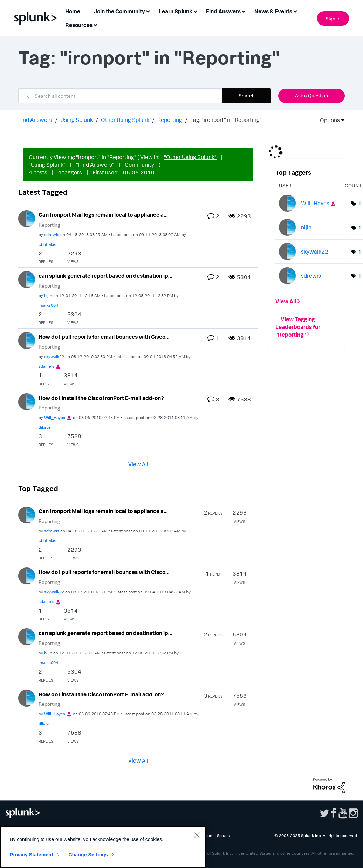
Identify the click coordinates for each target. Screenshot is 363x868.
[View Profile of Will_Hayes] (55, 417)
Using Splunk (77, 120)
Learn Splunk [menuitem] (176, 11)
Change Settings (88, 855)
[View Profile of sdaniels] (46, 366)
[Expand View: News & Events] (295, 11)
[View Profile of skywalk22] (54, 356)
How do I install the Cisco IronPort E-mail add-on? (101, 398)
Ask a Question (311, 95)
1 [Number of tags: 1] (360, 203)
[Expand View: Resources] (95, 24)
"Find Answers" (95, 165)
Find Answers (35, 120)
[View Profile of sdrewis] (52, 235)
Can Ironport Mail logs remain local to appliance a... (103, 215)
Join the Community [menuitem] (119, 11)
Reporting (170, 120)
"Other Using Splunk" (190, 157)
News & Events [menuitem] (273, 11)
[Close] (197, 835)
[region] (103, 847)
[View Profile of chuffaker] (48, 244)
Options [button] (328, 120)
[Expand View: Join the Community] (148, 11)
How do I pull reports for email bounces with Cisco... (104, 337)
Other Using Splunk (125, 120)
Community (139, 165)
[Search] (120, 96)
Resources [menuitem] (79, 25)
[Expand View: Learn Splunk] (195, 11)
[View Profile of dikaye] (45, 427)
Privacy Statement (32, 855)
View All (138, 464)
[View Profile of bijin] (48, 295)
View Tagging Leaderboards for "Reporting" (298, 326)
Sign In (333, 18)
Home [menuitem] (73, 11)
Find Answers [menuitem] (223, 11)
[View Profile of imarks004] (48, 305)
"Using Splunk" (47, 165)
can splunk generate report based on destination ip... (105, 276)
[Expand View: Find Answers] (244, 11)
